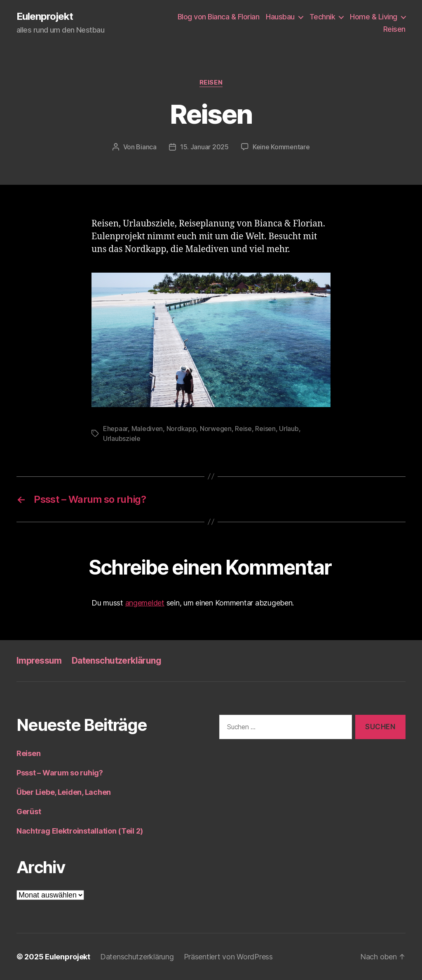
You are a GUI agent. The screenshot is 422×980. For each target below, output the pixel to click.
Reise (243, 429)
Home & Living (374, 17)
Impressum (39, 661)
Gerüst (29, 812)
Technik (322, 17)
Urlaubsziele (122, 438)
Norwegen (216, 429)
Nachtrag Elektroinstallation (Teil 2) (80, 831)
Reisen (394, 29)
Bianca (146, 147)
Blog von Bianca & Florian (219, 17)
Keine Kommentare (281, 147)
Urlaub (289, 429)
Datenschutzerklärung (116, 661)
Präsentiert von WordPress (228, 957)
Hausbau (280, 17)
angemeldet (145, 603)
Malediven (147, 429)
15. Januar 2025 (204, 147)
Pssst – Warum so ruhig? (60, 773)
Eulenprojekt (45, 16)
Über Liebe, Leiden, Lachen (64, 792)
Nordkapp (182, 429)
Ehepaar (115, 429)
